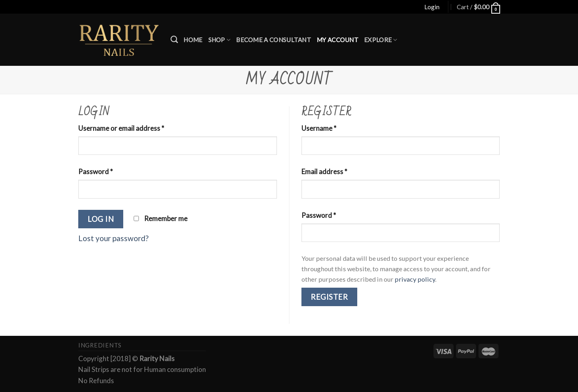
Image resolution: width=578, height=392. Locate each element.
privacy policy (415, 279)
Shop (220, 40)
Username (319, 128)
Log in (101, 219)
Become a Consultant (274, 40)
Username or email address (121, 128)
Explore (381, 40)
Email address (324, 172)
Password (96, 172)
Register (329, 297)
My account (338, 40)
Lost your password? (113, 238)
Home (193, 40)
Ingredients (100, 345)
